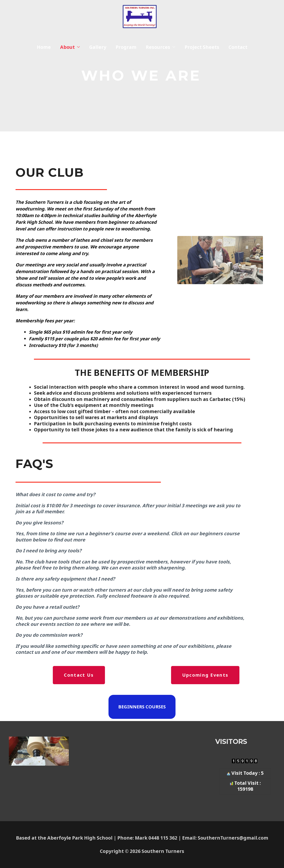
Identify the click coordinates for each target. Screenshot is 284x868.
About (67, 51)
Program (126, 51)
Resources (158, 51)
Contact (238, 51)
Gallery (98, 51)
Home (44, 51)
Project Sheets (202, 51)
